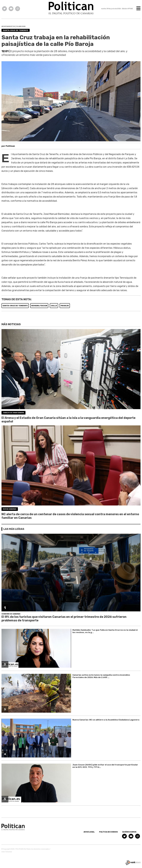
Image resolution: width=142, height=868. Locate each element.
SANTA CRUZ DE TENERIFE (15, 306)
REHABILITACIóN (39, 306)
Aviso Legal (89, 832)
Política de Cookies (108, 832)
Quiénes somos (129, 832)
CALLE (54, 306)
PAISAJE (65, 306)
